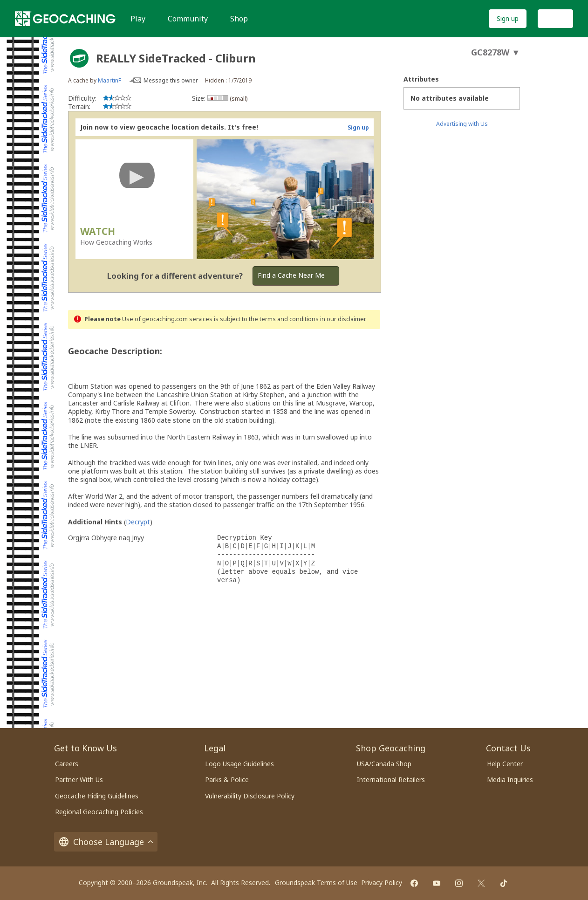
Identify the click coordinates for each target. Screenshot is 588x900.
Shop (239, 19)
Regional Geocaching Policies (99, 812)
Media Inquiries (510, 780)
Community (188, 19)
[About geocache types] (79, 58)
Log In (555, 18)
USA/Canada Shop (384, 764)
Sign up (508, 18)
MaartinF (109, 80)
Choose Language (106, 842)
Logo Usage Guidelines (239, 764)
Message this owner (171, 80)
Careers (67, 764)
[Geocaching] (65, 19)
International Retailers (391, 780)
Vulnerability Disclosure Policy (250, 796)
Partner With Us (79, 780)
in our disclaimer (343, 319)
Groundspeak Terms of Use (316, 883)
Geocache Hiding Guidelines (97, 796)
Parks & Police (227, 780)
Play (138, 19)
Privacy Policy (382, 883)
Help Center (505, 764)
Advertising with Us (462, 124)
